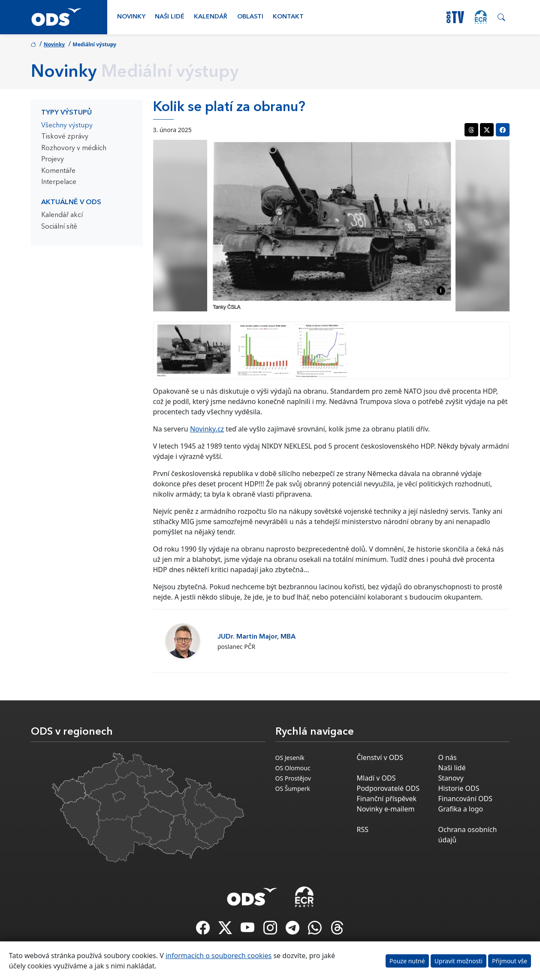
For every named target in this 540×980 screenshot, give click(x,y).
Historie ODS (459, 788)
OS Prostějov (293, 778)
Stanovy (451, 778)
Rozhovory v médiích (74, 148)
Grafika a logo (461, 809)
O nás (448, 757)
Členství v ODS (380, 757)
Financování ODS (465, 799)
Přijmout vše (510, 961)
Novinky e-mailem (386, 809)
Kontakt (288, 17)
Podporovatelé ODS (388, 788)
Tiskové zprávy (65, 137)
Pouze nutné (407, 961)
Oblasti (250, 17)
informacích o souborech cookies (219, 956)
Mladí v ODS (376, 778)
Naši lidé (170, 17)
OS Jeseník (290, 758)
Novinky (131, 17)
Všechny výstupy (67, 126)
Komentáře (58, 171)
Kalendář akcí (62, 215)
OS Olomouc (293, 768)
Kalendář (211, 17)
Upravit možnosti (459, 961)
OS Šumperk (293, 789)
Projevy (53, 160)
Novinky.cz (207, 429)
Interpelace (59, 182)
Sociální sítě (59, 227)
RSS (363, 829)
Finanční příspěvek (387, 799)
